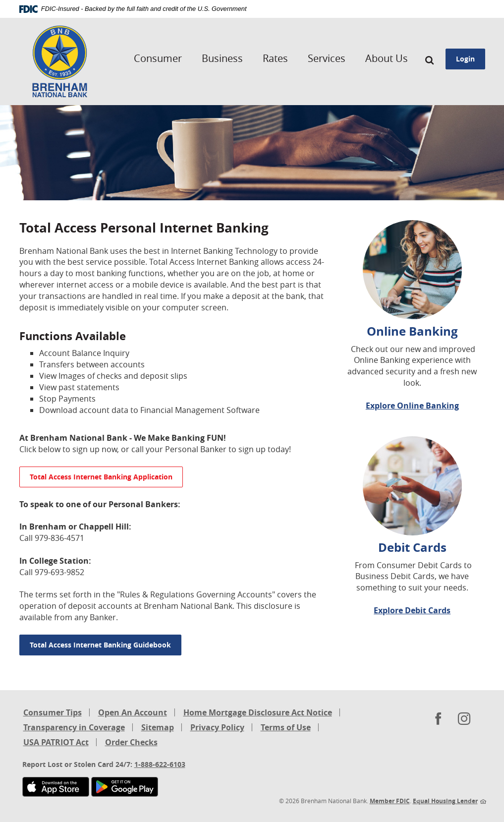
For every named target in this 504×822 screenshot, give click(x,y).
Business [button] (222, 58)
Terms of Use (286, 727)
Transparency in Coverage (74, 728)
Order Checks (131, 743)
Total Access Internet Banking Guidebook (100, 645)
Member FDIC (390, 801)
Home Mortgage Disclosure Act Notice (258, 713)
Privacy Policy (217, 727)
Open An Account (133, 712)
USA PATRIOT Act (56, 742)
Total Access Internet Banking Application (101, 477)
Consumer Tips (53, 712)
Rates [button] (275, 58)
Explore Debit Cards (412, 610)
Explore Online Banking (412, 406)
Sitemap (158, 727)
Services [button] (327, 58)
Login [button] (465, 59)
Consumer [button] (158, 58)
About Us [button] (387, 58)
